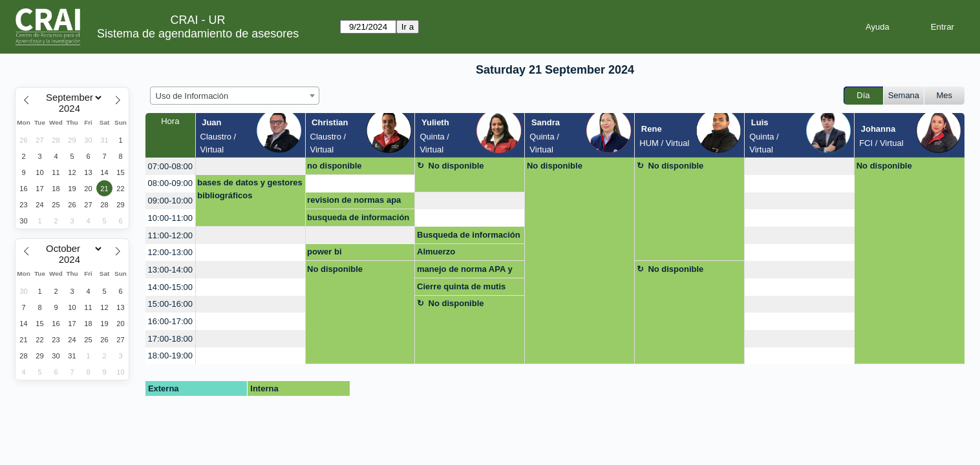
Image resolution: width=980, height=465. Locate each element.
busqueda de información (358, 217)
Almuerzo (436, 252)
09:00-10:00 (170, 201)
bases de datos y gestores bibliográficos (250, 189)
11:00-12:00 (170, 235)
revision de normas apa (354, 200)
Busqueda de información (469, 235)
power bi (324, 252)
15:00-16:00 (170, 304)
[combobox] (235, 96)
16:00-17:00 (170, 321)
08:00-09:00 (170, 183)
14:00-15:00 (170, 287)
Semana (904, 95)
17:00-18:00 (170, 339)
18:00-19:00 (170, 356)
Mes (945, 95)
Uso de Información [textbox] (192, 96)
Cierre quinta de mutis (461, 286)
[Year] (72, 108)
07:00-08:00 (170, 166)
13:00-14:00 (170, 270)
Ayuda (878, 27)
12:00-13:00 (170, 252)
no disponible (335, 166)
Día (863, 95)
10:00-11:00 (170, 218)
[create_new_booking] (250, 166)
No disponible (456, 166)
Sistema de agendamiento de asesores (198, 34)
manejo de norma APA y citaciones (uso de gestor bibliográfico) (468, 271)
